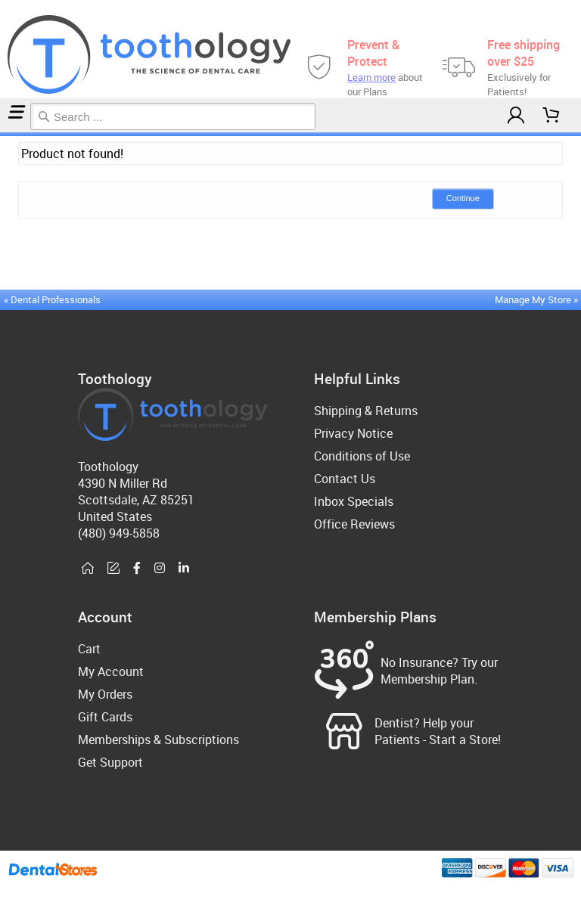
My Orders (105, 694)
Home (2, 134)
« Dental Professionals (52, 299)
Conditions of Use (362, 456)
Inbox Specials (354, 501)
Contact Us (345, 479)
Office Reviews (354, 524)
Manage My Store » (538, 299)
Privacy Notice (353, 433)
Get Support (110, 762)
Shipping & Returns (366, 411)
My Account (111, 671)
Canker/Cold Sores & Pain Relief (11, 134)
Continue (463, 198)
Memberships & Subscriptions (158, 740)
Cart (89, 649)
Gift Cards (105, 717)
